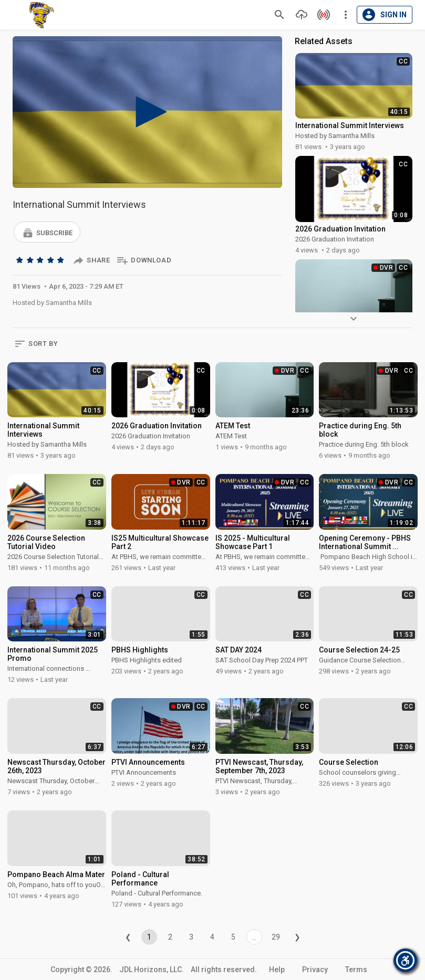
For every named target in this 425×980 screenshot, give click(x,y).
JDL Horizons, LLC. (152, 970)
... (254, 937)
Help (277, 970)
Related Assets (324, 41)
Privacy (315, 970)
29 (276, 937)
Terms (356, 970)
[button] (47, 232)
